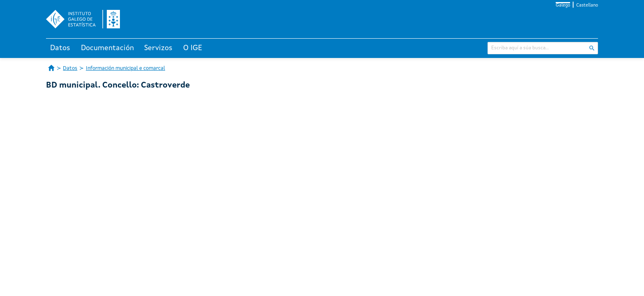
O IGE (193, 48)
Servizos (158, 48)
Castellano (587, 6)
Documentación (107, 48)
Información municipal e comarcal (125, 68)
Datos (60, 48)
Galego (563, 6)
